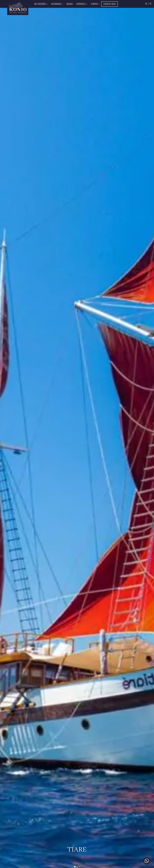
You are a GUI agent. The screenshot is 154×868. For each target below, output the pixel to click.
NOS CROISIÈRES (41, 4)
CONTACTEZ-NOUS (110, 4)
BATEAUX (70, 4)
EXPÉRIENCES (82, 4)
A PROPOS (95, 4)
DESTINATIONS (57, 4)
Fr (150, 4)
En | (147, 4)
